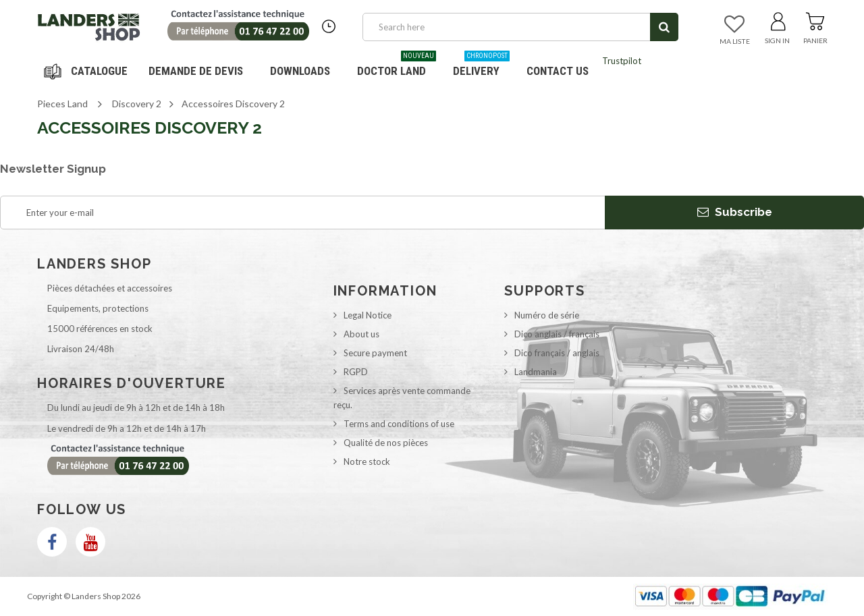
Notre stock (367, 461)
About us (361, 334)
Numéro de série (547, 315)
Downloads (300, 71)
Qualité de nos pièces (386, 443)
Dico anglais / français (557, 334)
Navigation (88, 71)
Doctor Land (397, 66)
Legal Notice (368, 315)
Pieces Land (62, 104)
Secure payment (375, 353)
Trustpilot (622, 61)
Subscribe (735, 212)
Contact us (558, 71)
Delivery (481, 66)
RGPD (356, 372)
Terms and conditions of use (399, 424)
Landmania (536, 372)
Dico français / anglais (557, 353)
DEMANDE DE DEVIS (196, 71)
